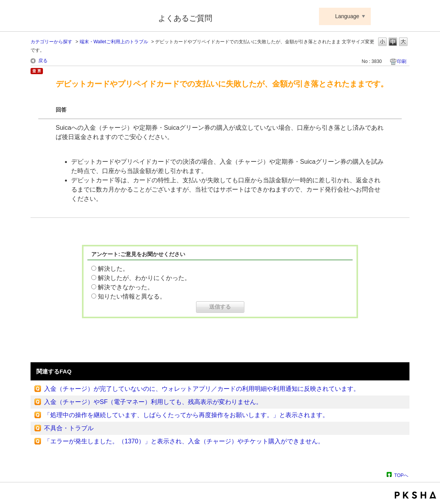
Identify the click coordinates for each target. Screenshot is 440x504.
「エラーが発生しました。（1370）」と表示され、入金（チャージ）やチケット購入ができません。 (184, 441)
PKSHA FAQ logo (415, 495)
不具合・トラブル (69, 428)
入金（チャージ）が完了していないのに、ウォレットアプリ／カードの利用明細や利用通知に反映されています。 (202, 389)
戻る (43, 61)
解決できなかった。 (126, 287)
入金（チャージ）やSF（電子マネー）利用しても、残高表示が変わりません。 (153, 402)
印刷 (402, 61)
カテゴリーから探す (51, 42)
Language (347, 16)
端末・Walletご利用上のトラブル (114, 42)
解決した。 (113, 269)
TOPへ (401, 475)
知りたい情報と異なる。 (132, 296)
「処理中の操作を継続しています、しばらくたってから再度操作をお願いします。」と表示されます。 (186, 415)
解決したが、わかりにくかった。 (144, 278)
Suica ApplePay (89, 17)
